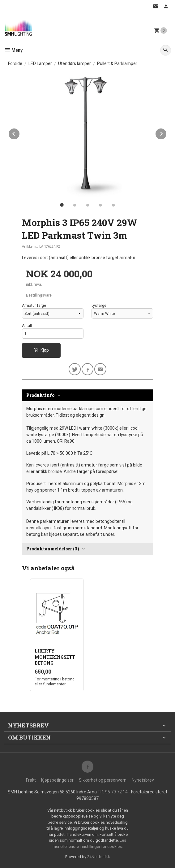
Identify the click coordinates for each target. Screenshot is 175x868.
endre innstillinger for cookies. (96, 846)
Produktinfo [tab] (40, 395)
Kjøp (41, 350)
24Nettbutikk (99, 857)
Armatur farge (34, 306)
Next (167, 133)
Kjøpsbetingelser (57, 780)
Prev (20, 133)
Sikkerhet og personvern (103, 780)
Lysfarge (99, 306)
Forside (15, 63)
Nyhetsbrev (143, 780)
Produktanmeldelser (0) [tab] (53, 549)
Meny (13, 50)
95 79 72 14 (116, 792)
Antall (27, 326)
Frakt (31, 780)
